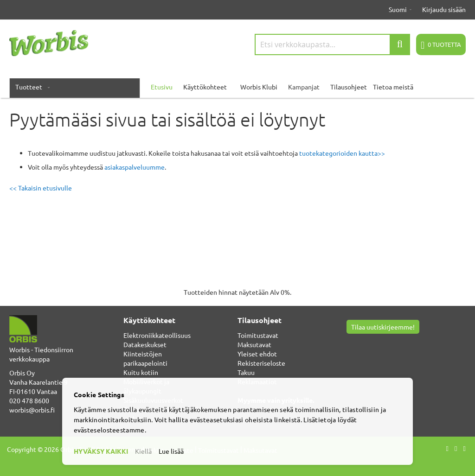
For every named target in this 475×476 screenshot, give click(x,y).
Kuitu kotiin (141, 372)
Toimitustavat (258, 335)
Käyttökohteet (205, 87)
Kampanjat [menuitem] (304, 87)
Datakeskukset (145, 344)
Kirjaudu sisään (444, 9)
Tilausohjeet (349, 87)
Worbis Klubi (259, 87)
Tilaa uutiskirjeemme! (383, 327)
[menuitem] (31, 87)
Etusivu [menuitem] (162, 87)
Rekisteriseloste (261, 363)
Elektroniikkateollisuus (157, 335)
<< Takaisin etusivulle (41, 188)
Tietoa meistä (393, 87)
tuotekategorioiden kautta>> (342, 153)
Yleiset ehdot (257, 354)
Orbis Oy (22, 373)
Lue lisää (171, 451)
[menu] (237, 87)
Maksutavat (254, 344)
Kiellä (143, 451)
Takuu (246, 372)
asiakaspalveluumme (135, 167)
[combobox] (332, 44)
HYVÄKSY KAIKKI (101, 451)
